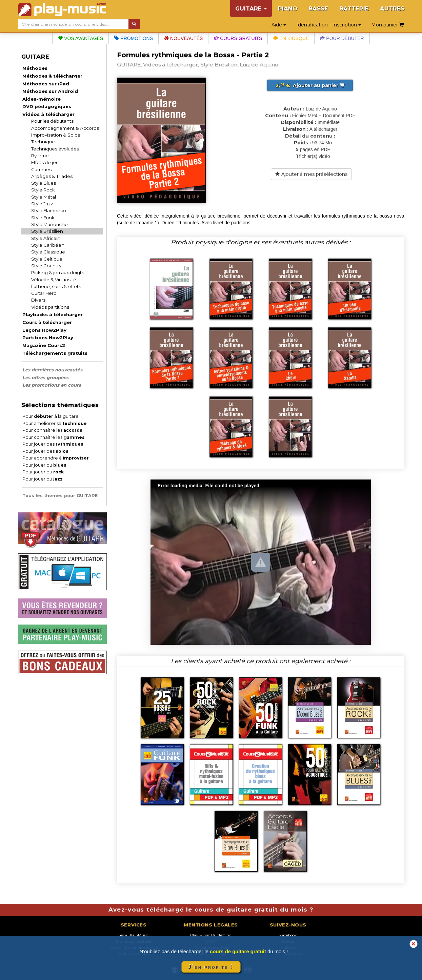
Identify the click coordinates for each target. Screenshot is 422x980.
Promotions (134, 38)
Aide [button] (279, 25)
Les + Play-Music (134, 935)
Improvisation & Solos (56, 135)
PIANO (288, 8)
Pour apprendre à (56, 458)
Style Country (46, 266)
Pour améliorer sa (55, 423)
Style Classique (48, 252)
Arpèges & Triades (52, 176)
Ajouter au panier (310, 85)
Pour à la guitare (51, 416)
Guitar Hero (44, 293)
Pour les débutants (52, 121)
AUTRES (392, 8)
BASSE (318, 8)
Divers (38, 300)
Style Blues (44, 183)
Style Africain (46, 238)
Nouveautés (183, 38)
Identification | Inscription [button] (329, 25)
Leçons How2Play (44, 330)
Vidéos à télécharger (48, 114)
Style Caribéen (48, 245)
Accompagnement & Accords (65, 128)
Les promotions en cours (52, 385)
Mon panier (388, 25)
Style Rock (43, 190)
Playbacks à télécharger (53, 314)
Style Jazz (42, 204)
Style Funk (43, 218)
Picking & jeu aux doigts (58, 272)
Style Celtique (47, 259)
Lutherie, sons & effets (56, 286)
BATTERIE (354, 8)
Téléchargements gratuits (55, 353)
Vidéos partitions (50, 307)
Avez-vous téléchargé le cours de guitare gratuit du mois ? (211, 910)
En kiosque (291, 38)
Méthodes (35, 68)
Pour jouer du (44, 465)
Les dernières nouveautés (52, 370)
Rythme (40, 156)
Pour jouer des (53, 444)
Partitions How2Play (48, 338)
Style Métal (44, 197)
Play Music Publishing (211, 935)
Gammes (41, 169)
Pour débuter (342, 38)
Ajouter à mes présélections (311, 174)
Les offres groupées (45, 377)
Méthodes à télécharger (52, 76)
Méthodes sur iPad (46, 84)
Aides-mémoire (42, 99)
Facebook (288, 935)
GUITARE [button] (251, 8)
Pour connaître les (52, 430)
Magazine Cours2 (44, 345)
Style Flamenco (49, 210)
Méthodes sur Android (50, 91)
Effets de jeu (45, 162)
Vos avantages (81, 38)
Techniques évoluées (55, 149)
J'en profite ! (211, 967)
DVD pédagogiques (47, 106)
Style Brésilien (47, 231)
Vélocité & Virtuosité (54, 280)
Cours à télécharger (47, 322)
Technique (43, 142)
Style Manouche (49, 224)
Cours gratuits (238, 38)
